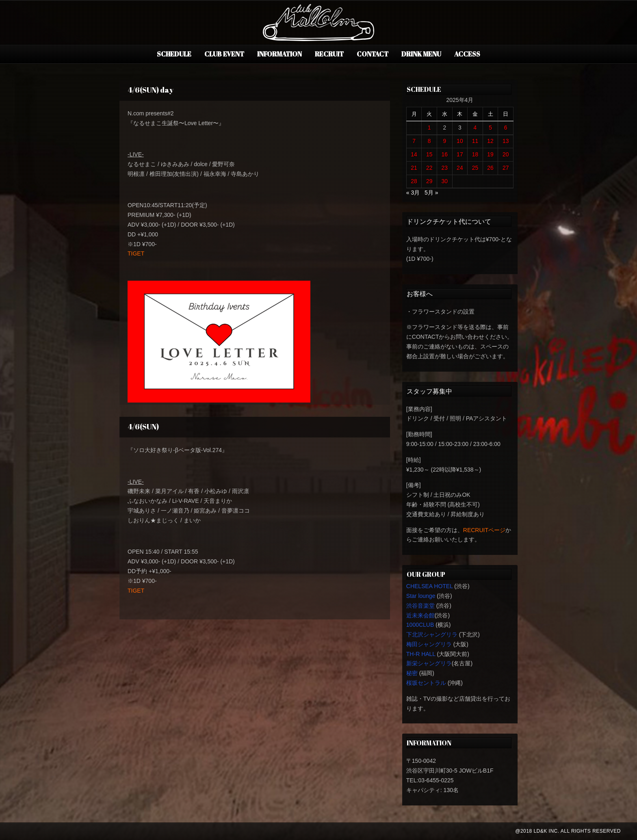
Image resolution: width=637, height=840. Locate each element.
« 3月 (413, 193)
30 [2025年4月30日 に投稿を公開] (445, 181)
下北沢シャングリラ (432, 634)
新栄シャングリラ (429, 663)
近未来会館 (420, 615)
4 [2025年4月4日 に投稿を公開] (475, 128)
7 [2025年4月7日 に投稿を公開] (414, 141)
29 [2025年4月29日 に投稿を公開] (429, 181)
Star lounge (421, 596)
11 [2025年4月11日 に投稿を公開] (475, 141)
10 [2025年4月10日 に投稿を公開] (460, 141)
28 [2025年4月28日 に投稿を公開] (414, 181)
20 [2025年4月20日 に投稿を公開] (506, 154)
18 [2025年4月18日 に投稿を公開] (475, 154)
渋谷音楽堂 (420, 606)
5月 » (431, 193)
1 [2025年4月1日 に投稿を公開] (429, 128)
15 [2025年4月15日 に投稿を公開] (429, 154)
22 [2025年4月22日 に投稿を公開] (429, 168)
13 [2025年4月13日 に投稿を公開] (506, 141)
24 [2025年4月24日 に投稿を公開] (460, 168)
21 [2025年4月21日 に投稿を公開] (414, 168)
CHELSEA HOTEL (430, 586)
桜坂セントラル (426, 683)
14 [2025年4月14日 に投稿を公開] (414, 154)
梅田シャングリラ (429, 644)
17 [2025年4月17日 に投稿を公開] (460, 154)
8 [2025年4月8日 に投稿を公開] (429, 141)
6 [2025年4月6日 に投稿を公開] (506, 128)
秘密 (412, 673)
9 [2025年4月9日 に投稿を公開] (444, 141)
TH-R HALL (421, 654)
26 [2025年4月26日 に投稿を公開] (490, 168)
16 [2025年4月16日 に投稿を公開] (445, 154)
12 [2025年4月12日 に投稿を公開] (490, 141)
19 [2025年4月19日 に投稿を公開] (490, 154)
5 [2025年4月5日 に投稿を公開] (490, 128)
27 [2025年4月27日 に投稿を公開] (506, 168)
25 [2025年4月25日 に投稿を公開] (475, 168)
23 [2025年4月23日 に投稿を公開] (445, 168)
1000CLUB (420, 625)
